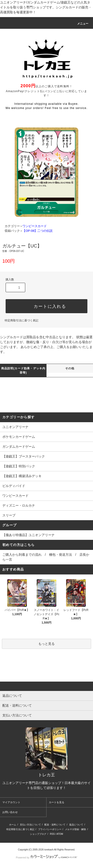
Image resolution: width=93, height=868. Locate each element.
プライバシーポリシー (50, 829)
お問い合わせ (10, 812)
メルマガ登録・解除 (75, 829)
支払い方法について (30, 825)
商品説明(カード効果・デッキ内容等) (23, 370)
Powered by (46, 857)
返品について (76, 825)
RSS (52, 834)
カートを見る (57, 802)
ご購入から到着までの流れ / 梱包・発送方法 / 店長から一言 (46, 557)
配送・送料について (55, 825)
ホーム (13, 825)
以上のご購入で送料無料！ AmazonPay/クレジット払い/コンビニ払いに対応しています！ (47, 91)
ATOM (60, 834)
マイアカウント (11, 802)
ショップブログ (38, 834)
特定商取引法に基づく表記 (21, 320)
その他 (70, 368)
